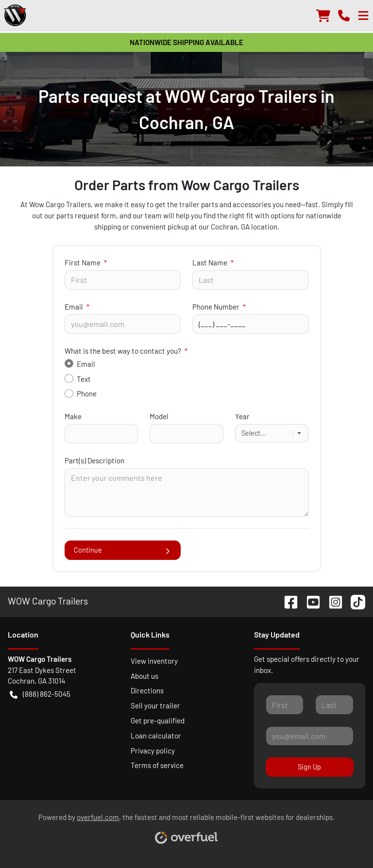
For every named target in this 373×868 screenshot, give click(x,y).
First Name (86, 262)
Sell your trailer (155, 705)
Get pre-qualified (158, 721)
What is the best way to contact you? (126, 351)
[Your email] (123, 324)
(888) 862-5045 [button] (40, 694)
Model (159, 416)
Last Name (213, 262)
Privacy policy (153, 751)
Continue (123, 550)
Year (242, 416)
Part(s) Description (94, 460)
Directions (147, 690)
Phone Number (219, 307)
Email (77, 307)
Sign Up (309, 767)
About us (144, 676)
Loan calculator (156, 736)
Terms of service (157, 765)
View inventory (154, 661)
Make (73, 416)
